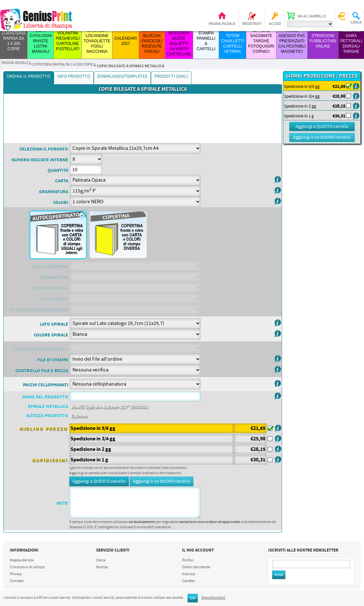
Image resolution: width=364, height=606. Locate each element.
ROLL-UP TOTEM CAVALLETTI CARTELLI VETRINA (233, 41)
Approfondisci (213, 598)
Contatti (17, 581)
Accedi (275, 24)
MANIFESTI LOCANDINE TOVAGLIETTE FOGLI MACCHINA (97, 41)
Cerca (101, 560)
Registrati (252, 24)
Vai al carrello (312, 16)
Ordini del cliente (196, 567)
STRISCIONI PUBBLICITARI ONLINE (323, 41)
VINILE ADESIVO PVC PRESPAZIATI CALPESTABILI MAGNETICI (292, 41)
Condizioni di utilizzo (27, 567)
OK (193, 598)
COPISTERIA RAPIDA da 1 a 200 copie (63, 65)
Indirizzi (189, 574)
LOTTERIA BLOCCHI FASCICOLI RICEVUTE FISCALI (152, 41)
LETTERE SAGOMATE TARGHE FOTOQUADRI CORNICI (261, 41)
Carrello (189, 581)
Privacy (16, 574)
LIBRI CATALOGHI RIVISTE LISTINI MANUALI (41, 41)
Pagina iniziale (222, 24)
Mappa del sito (22, 560)
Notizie (102, 567)
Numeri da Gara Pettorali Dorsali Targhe (351, 41)
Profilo (188, 560)
